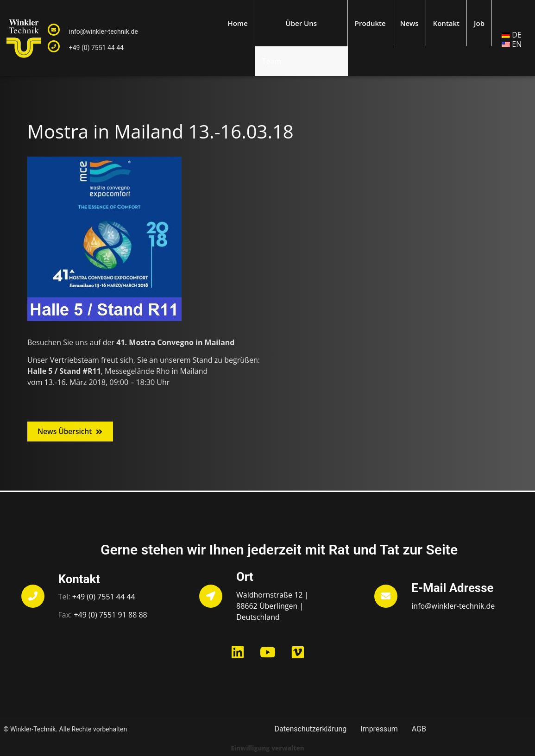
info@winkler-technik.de (104, 31)
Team (272, 61)
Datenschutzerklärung (311, 729)
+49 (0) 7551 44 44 (96, 48)
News (409, 23)
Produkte (370, 23)
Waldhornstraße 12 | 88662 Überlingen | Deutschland (272, 606)
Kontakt (446, 23)
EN (517, 44)
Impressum (379, 729)
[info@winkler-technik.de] (54, 30)
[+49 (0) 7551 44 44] (54, 46)
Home (237, 23)
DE (517, 35)
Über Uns (301, 23)
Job (479, 23)
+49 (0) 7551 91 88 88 (110, 615)
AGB (419, 729)
